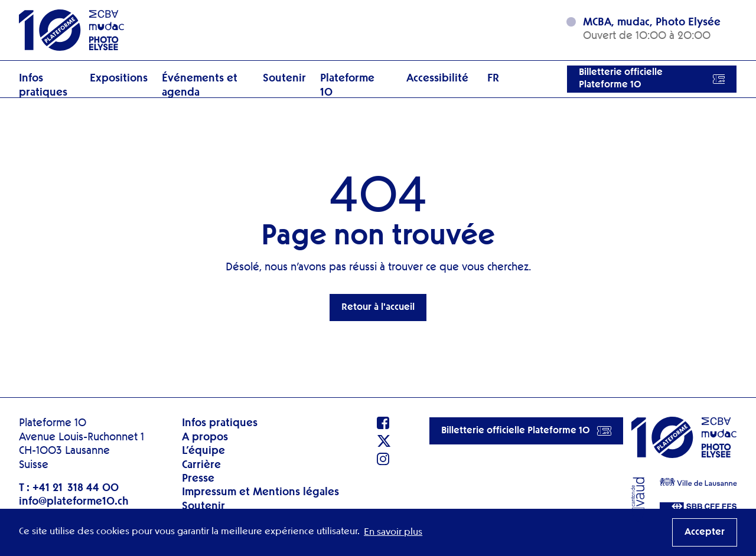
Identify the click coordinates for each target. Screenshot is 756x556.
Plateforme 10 (347, 85)
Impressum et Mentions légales (260, 492)
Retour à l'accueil (378, 308)
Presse (198, 479)
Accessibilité (437, 79)
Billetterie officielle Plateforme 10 (652, 79)
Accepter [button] (705, 532)
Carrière (201, 465)
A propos (205, 437)
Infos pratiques (43, 85)
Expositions (119, 79)
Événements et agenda (200, 85)
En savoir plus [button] (393, 532)
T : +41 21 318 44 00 (69, 488)
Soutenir (284, 79)
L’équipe (203, 451)
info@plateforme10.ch (74, 502)
